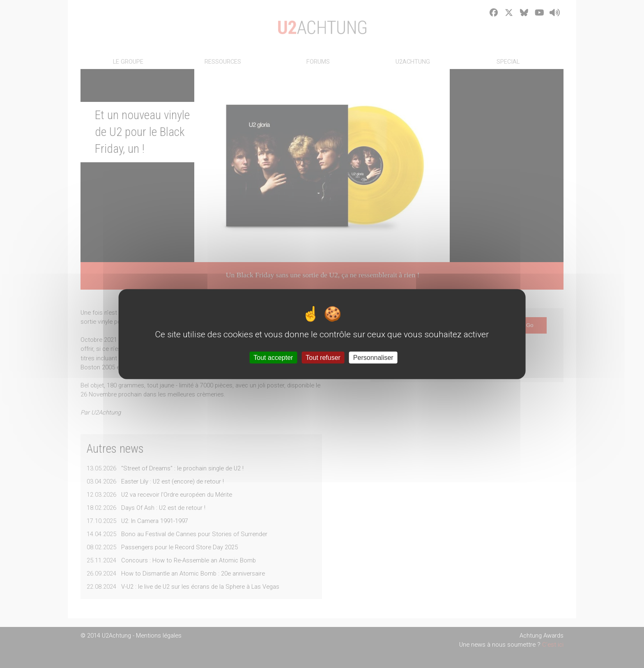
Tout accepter (273, 357)
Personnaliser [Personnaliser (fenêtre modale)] (373, 357)
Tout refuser (323, 357)
